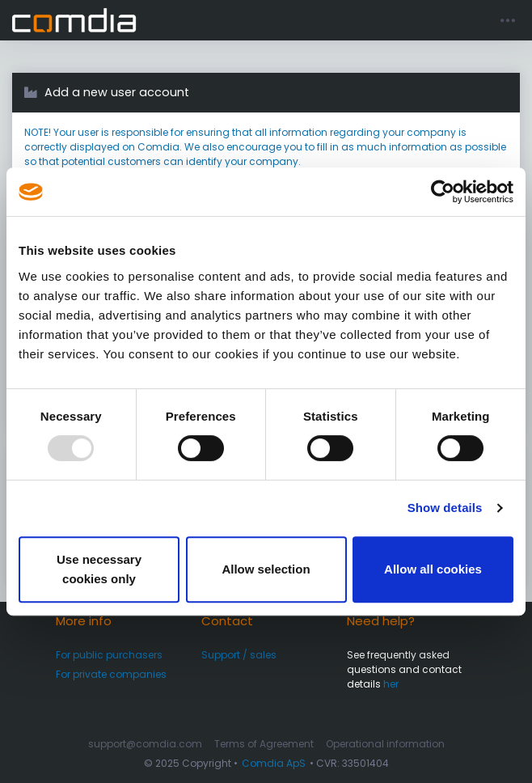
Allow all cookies (433, 569)
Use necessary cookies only (99, 569)
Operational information (385, 744)
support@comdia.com (145, 744)
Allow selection (266, 569)
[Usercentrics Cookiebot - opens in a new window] (443, 192)
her (391, 684)
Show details (445, 508)
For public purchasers (109, 655)
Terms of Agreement (264, 744)
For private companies (111, 674)
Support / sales (239, 655)
